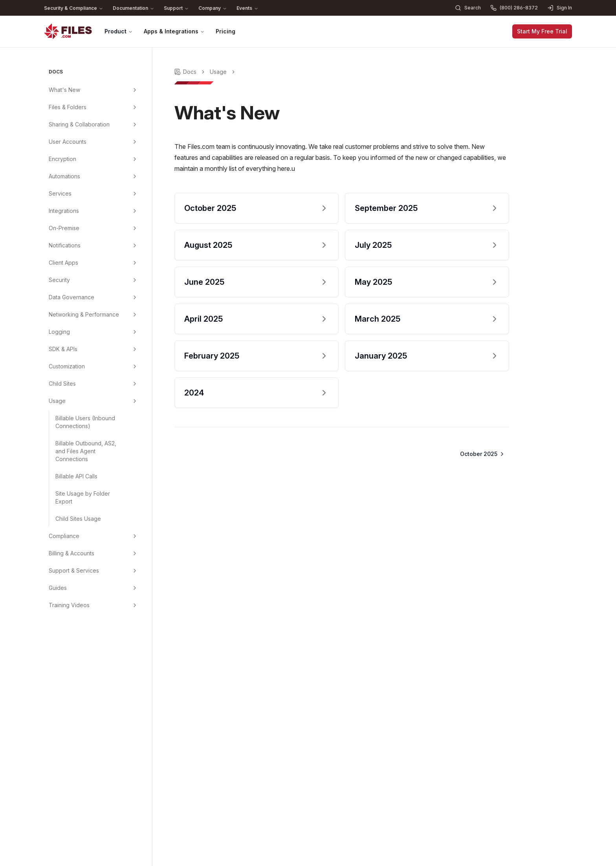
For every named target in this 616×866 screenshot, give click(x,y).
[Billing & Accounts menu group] (135, 553)
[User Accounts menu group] (135, 142)
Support (176, 8)
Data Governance (71, 297)
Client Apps (63, 263)
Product (119, 31)
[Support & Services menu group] (135, 571)
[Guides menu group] (135, 588)
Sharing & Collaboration (79, 124)
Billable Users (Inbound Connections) (85, 422)
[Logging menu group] (135, 332)
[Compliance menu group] (135, 536)
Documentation (134, 8)
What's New (64, 90)
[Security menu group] (135, 280)
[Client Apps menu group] (135, 263)
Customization (67, 366)
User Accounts (68, 142)
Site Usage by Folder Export (83, 497)
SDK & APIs (63, 349)
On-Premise (64, 228)
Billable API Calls (76, 476)
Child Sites (62, 384)
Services (60, 193)
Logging (59, 332)
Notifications (65, 245)
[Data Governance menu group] (135, 297)
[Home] (68, 31)
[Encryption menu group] (135, 159)
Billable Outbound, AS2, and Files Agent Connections (86, 451)
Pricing (225, 31)
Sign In (560, 8)
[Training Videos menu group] (135, 605)
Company (213, 8)
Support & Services (74, 570)
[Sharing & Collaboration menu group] (135, 124)
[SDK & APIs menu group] (135, 349)
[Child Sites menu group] (135, 384)
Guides (58, 588)
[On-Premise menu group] (135, 228)
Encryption (62, 159)
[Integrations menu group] (135, 211)
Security (59, 280)
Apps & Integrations (174, 31)
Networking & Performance (84, 314)
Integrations (64, 211)
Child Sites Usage (78, 519)
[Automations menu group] (135, 176)
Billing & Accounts (71, 553)
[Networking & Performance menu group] (135, 315)
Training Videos (69, 605)
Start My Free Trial (542, 31)
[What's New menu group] (135, 90)
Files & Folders (68, 107)
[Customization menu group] (135, 366)
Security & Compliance (74, 8)
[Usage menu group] (135, 401)
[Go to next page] (481, 454)
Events (247, 8)
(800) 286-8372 (514, 8)
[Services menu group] (135, 194)
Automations (64, 176)
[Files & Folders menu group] (135, 107)
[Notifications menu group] (135, 245)
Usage (57, 401)
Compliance (64, 536)
